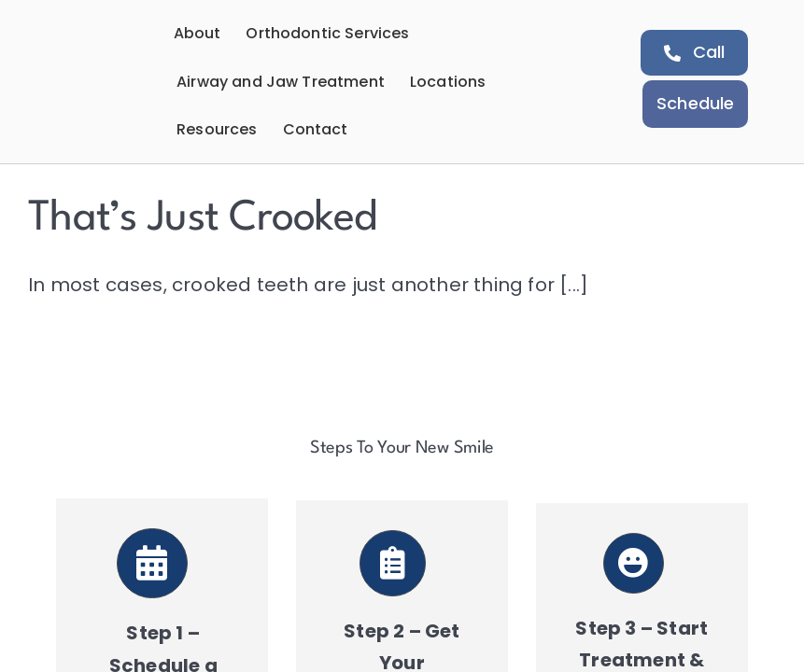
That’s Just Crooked (202, 219)
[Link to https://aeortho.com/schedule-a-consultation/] (152, 564)
